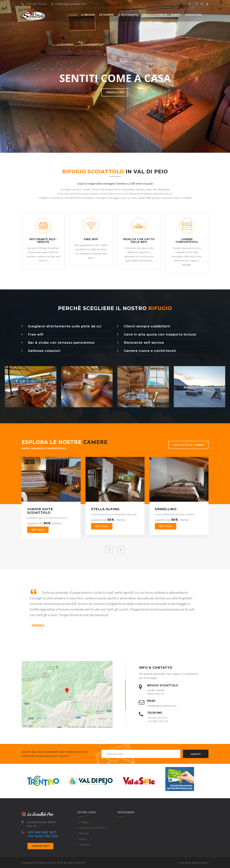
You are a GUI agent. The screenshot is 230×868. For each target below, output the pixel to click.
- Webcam (83, 833)
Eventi (176, 15)
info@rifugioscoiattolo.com (68, 4)
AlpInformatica (200, 863)
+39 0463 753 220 (158, 721)
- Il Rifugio (83, 822)
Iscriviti (196, 754)
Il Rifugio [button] (88, 15)
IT (189, 4)
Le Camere (107, 15)
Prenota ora (115, 97)
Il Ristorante (128, 15)
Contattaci (193, 15)
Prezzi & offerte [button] (155, 15)
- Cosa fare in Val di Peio (91, 828)
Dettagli (38, 530)
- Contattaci (84, 844)
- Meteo (82, 839)
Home (73, 15)
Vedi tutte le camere (188, 445)
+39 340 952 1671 (158, 718)
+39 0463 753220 (34, 4)
